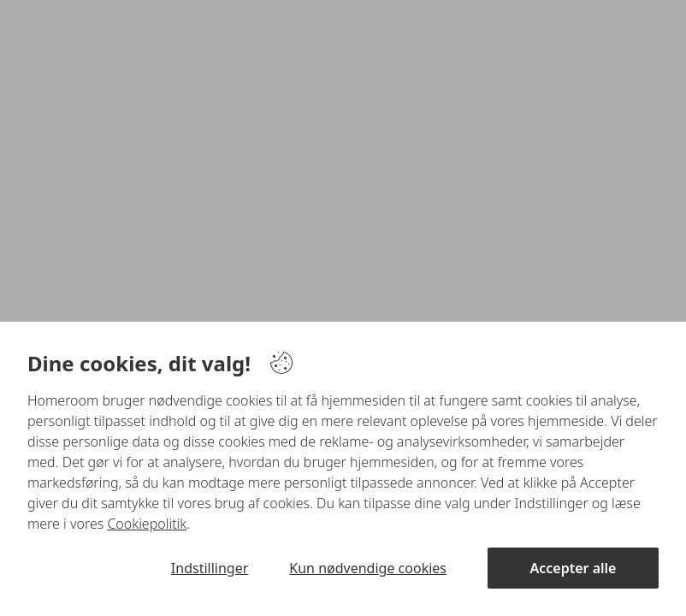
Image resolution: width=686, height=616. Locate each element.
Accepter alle (574, 568)
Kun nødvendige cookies (368, 568)
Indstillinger (210, 568)
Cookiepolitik (147, 524)
